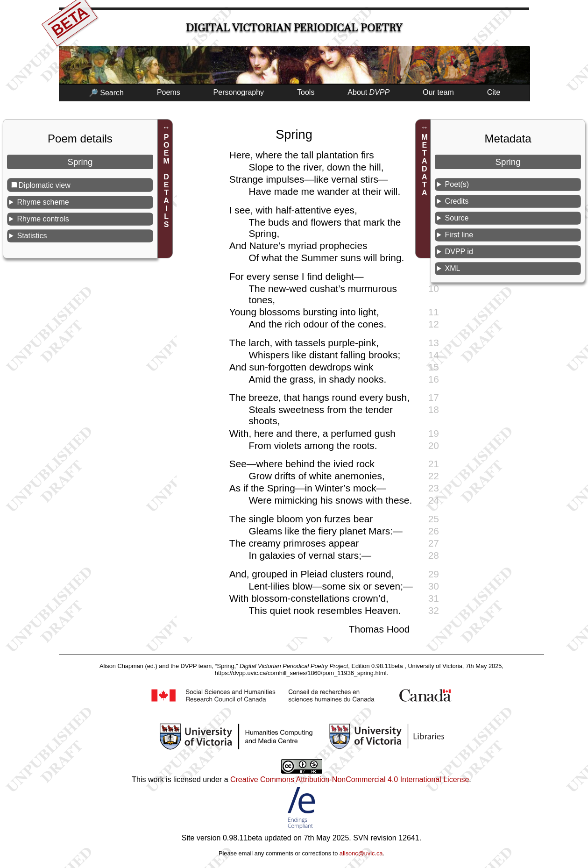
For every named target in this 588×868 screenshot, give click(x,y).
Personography (239, 92)
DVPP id (459, 252)
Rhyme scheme (43, 202)
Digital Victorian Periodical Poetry (294, 28)
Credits (457, 201)
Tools (306, 92)
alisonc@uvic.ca (361, 853)
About (368, 92)
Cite (494, 92)
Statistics (32, 236)
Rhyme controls (43, 219)
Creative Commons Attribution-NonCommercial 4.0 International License (350, 779)
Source (457, 218)
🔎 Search (106, 93)
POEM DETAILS (166, 181)
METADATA (424, 165)
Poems (169, 92)
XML (453, 268)
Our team (438, 92)
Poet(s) (457, 184)
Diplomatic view (45, 185)
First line (459, 235)
